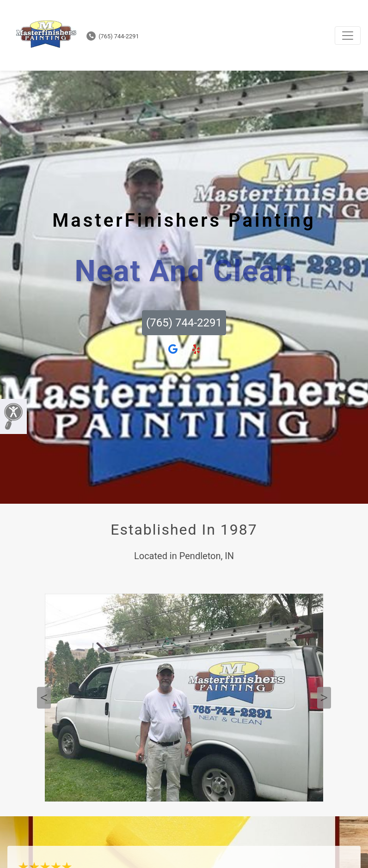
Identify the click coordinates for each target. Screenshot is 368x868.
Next (324, 698)
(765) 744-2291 (113, 36)
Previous (44, 698)
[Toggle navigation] (348, 36)
